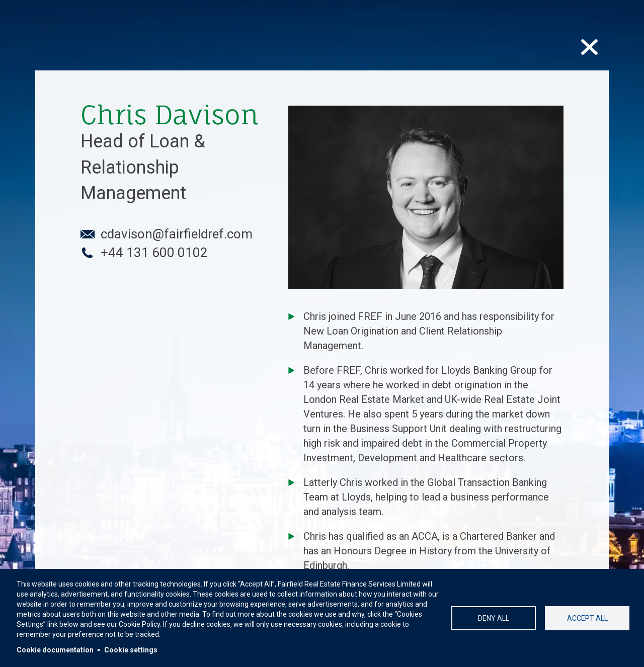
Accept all (587, 618)
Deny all (494, 618)
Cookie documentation (55, 650)
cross (591, 45)
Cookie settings (131, 650)
